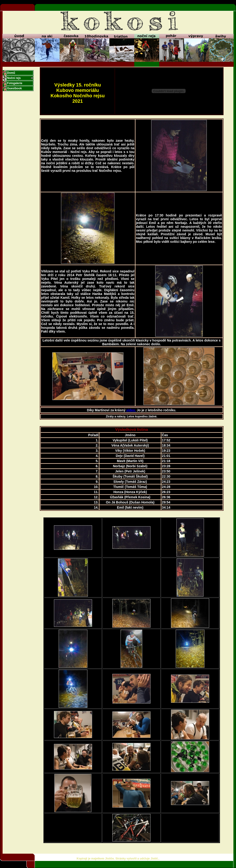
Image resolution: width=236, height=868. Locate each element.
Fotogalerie (15, 83)
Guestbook (14, 88)
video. (130, 410)
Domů (11, 73)
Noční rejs (14, 78)
